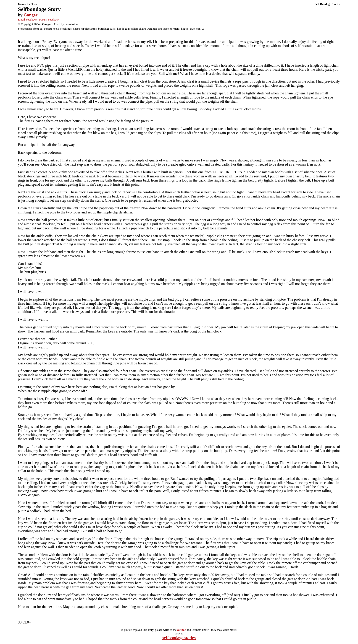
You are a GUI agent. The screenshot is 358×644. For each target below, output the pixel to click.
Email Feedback (27, 19)
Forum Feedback (49, 19)
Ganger (30, 15)
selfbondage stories (179, 638)
